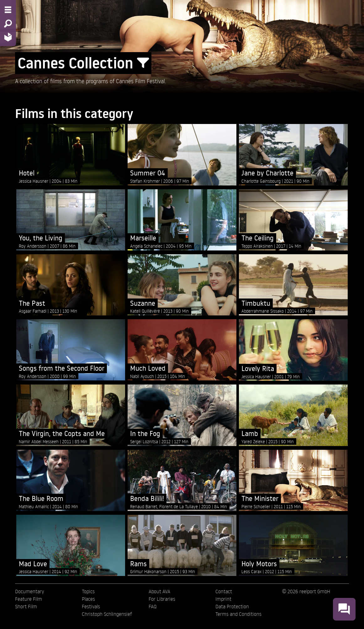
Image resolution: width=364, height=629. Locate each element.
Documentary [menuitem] (29, 591)
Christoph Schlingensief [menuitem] (107, 614)
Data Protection (232, 606)
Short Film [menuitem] (26, 606)
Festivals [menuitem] (91, 606)
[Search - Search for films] (8, 24)
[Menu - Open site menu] (8, 10)
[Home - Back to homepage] (8, 37)
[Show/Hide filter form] (143, 63)
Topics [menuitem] (88, 591)
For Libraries (162, 599)
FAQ (153, 606)
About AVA (159, 591)
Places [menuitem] (88, 599)
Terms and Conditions (238, 614)
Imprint (223, 599)
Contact (224, 591)
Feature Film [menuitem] (29, 599)
